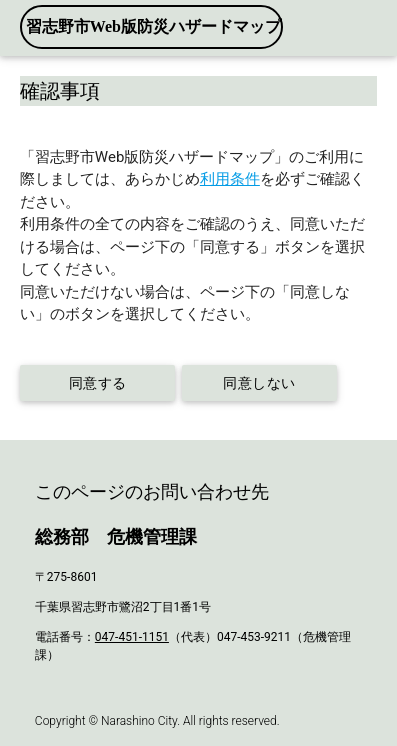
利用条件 (230, 179)
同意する (97, 383)
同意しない (260, 383)
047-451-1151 (132, 637)
